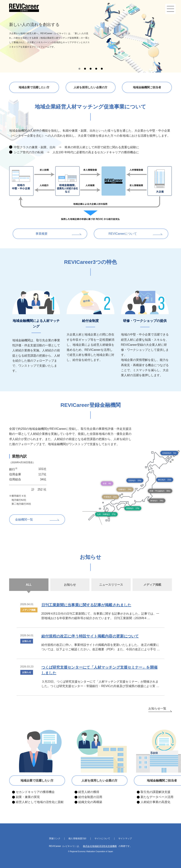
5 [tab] (102, 69)
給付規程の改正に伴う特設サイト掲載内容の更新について (90, 636)
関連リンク (55, 839)
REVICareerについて (123, 234)
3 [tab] (91, 69)
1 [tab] (79, 69)
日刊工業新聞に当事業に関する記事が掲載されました (86, 605)
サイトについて (102, 839)
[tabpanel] (90, 36)
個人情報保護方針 (78, 839)
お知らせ (27, 641)
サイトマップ (125, 839)
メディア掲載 (29, 610)
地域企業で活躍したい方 (34, 87)
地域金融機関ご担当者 (147, 87)
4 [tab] (96, 69)
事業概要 (42, 234)
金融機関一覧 (24, 520)
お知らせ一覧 (157, 708)
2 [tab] (85, 69)
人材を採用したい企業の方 (91, 87)
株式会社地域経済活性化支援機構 (100, 846)
